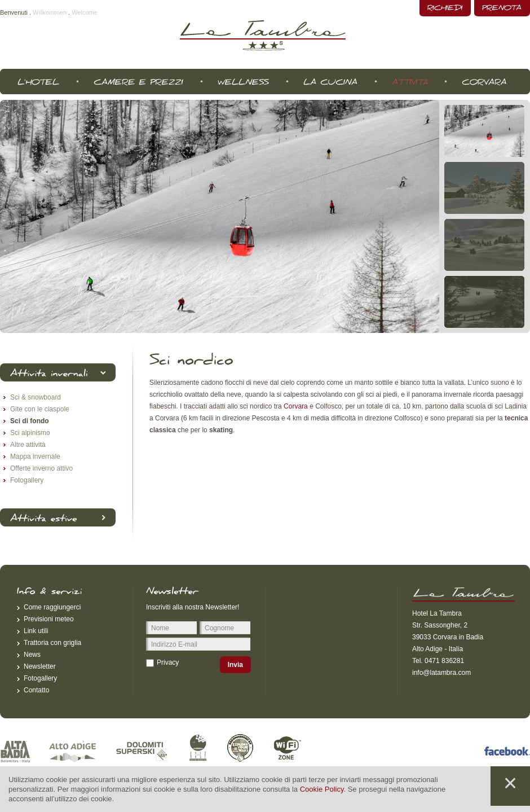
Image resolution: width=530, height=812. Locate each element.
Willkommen (50, 12)
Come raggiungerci (52, 607)
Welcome (85, 12)
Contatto (36, 690)
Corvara (296, 406)
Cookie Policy (322, 789)
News (32, 655)
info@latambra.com (441, 673)
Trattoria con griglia (52, 643)
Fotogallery (40, 678)
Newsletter (40, 666)
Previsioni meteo (49, 619)
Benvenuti (14, 12)
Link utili (36, 631)
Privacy (168, 662)
